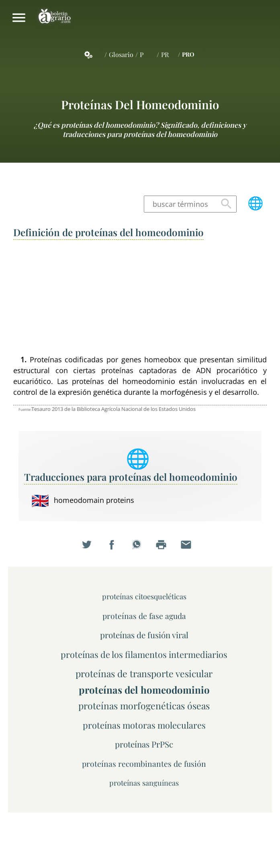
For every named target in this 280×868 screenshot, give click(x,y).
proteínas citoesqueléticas (144, 596)
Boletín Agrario (55, 18)
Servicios (93, 55)
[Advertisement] (140, 298)
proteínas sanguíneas (144, 783)
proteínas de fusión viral (144, 635)
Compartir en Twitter (90, 549)
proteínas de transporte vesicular (144, 673)
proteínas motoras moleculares (144, 725)
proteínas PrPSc (144, 744)
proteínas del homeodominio (140, 104)
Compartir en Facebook (115, 549)
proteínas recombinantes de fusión (144, 764)
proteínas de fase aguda (144, 616)
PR (165, 54)
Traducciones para (131, 477)
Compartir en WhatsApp (140, 549)
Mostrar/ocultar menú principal (19, 18)
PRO (188, 54)
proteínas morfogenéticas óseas (144, 706)
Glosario (121, 54)
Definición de (108, 232)
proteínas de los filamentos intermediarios (144, 654)
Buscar (226, 204)
